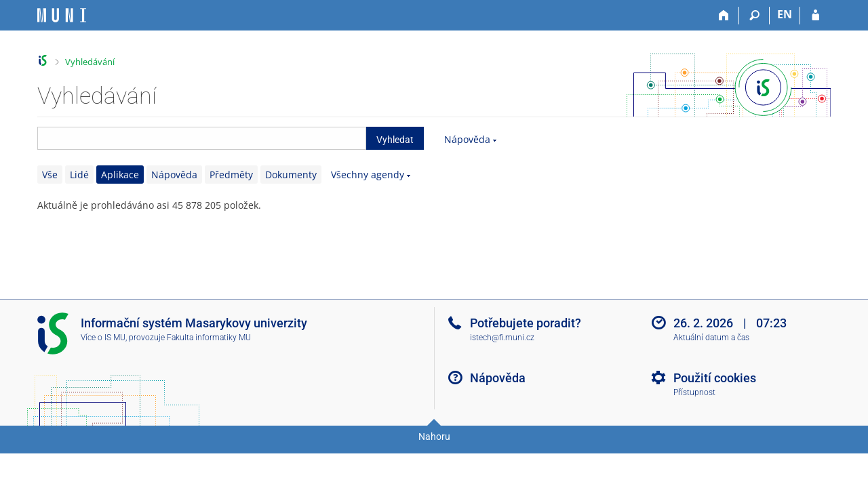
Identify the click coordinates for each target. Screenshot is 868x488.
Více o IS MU (103, 338)
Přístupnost (694, 392)
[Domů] (724, 16)
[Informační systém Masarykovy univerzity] (62, 15)
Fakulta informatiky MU (209, 338)
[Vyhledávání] (754, 16)
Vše (50, 175)
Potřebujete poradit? (526, 323)
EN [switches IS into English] (785, 14)
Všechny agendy (368, 175)
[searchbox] (202, 138)
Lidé (79, 175)
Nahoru (434, 436)
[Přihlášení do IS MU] (815, 16)
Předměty (231, 175)
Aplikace (120, 175)
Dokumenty (291, 175)
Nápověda (467, 139)
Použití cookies (715, 378)
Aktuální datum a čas (711, 338)
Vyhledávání (90, 62)
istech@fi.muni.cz (502, 338)
